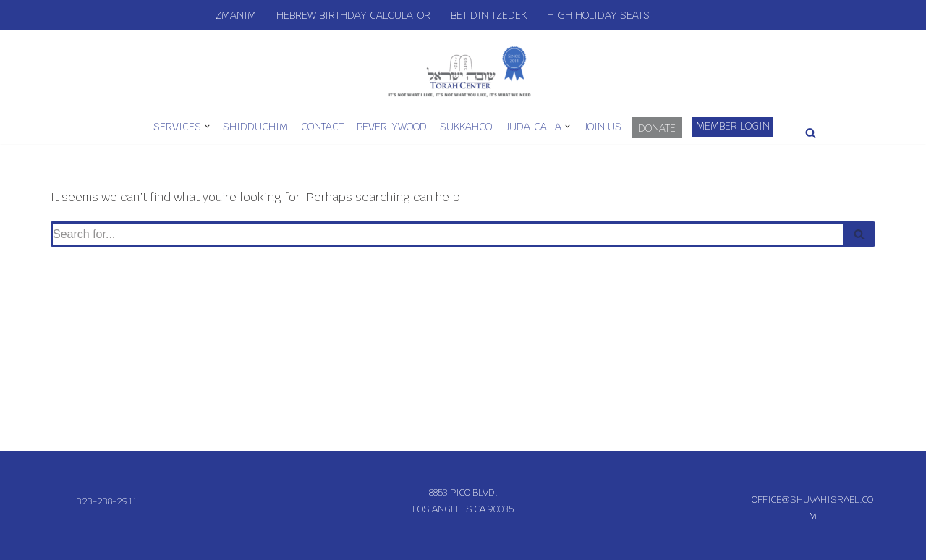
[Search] (811, 133)
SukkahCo (466, 127)
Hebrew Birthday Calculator (353, 15)
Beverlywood (392, 127)
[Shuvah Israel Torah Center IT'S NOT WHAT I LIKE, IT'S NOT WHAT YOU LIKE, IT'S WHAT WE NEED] (463, 71)
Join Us (602, 127)
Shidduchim (255, 127)
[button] (207, 126)
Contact (322, 127)
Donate (657, 128)
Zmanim (236, 15)
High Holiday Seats (598, 15)
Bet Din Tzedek (489, 15)
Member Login (733, 126)
